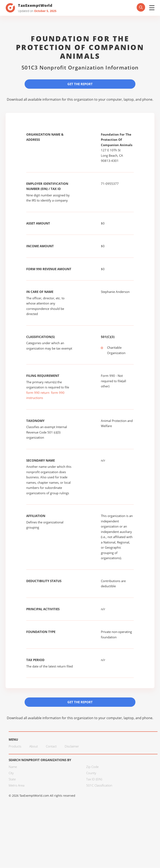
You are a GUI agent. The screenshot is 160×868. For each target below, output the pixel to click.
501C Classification (99, 786)
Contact (51, 746)
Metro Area (17, 786)
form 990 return (38, 393)
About (34, 746)
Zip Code (92, 767)
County (91, 773)
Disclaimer (72, 746)
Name (13, 767)
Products (15, 746)
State (12, 779)
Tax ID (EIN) (94, 779)
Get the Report (80, 84)
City (11, 773)
